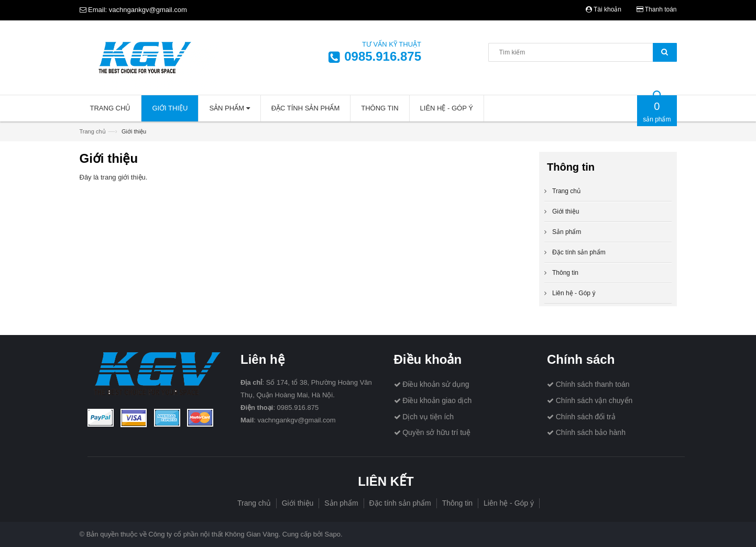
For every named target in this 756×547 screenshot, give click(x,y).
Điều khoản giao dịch (437, 400)
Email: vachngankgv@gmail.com (133, 10)
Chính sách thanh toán (593, 384)
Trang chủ (93, 131)
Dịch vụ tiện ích (428, 417)
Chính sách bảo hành (591, 432)
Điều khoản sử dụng (436, 384)
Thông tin (565, 273)
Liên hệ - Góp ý (574, 293)
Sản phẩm (567, 232)
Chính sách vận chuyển (594, 400)
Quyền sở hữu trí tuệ (436, 432)
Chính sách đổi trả (586, 417)
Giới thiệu (566, 211)
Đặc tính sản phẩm (579, 252)
